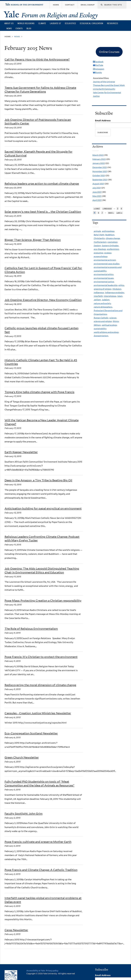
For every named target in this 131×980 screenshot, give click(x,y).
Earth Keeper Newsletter (21, 452)
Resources (113, 23)
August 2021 (98, 184)
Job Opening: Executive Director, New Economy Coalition (43, 300)
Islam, (120, 296)
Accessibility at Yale (36, 971)
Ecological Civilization (92, 23)
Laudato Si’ (55, 23)
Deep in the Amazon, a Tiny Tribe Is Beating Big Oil (38, 480)
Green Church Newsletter (22, 757)
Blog (29, 28)
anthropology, (108, 231)
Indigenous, (99, 293)
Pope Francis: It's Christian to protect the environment (41, 657)
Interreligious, (110, 296)
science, (113, 318)
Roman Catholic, (101, 318)
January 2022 (99, 163)
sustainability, (100, 329)
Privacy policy (52, 971)
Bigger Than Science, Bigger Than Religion (33, 240)
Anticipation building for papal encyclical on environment (43, 508)
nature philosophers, (103, 307)
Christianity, (99, 238)
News (9, 28)
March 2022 (98, 155)
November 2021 (100, 171)
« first (97, 208)
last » (119, 213)
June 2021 (97, 192)
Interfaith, (98, 296)
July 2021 (97, 188)
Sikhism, (97, 325)
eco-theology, (100, 249)
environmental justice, (104, 282)
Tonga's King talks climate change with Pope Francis (39, 392)
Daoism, (98, 246)
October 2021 (99, 176)
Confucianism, (100, 242)
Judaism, (106, 300)
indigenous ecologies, (115, 293)
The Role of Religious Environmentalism (31, 629)
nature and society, (103, 303)
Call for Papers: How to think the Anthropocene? (37, 59)
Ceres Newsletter (16, 930)
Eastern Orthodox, (110, 246)
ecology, (108, 253)
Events (19, 28)
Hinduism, (117, 289)
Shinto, (116, 321)
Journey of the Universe (104, 82)
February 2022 (99, 159)
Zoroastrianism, (101, 336)
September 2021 (100, 180)
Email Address (103, 121)
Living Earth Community (104, 89)
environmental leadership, (106, 285)
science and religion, (103, 321)
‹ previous (107, 208)
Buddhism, (110, 235)
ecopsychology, (101, 256)
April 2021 (97, 200)
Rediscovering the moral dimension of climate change (40, 685)
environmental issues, (104, 278)
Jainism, (97, 300)
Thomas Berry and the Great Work (109, 85)
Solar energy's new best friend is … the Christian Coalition (43, 212)
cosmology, (113, 242)
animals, (98, 231)
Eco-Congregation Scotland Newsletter (31, 733)
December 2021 (100, 167)
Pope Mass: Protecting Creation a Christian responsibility (43, 601)
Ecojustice (70, 23)
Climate (42, 23)
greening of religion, (103, 289)
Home (8, 36)
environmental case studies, (107, 264)
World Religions (26, 23)
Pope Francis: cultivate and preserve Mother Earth (38, 842)
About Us (9, 23)
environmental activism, (105, 260)
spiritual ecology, (110, 325)
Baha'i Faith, (99, 235)
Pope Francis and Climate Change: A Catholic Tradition (41, 870)
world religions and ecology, (106, 332)
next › (111, 213)
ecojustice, (99, 253)
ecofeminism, (113, 249)
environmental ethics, (104, 274)
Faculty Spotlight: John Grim (24, 814)
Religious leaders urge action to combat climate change (42, 184)
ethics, (122, 285)
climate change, (113, 238)
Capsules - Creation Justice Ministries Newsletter (38, 713)
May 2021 (97, 196)
